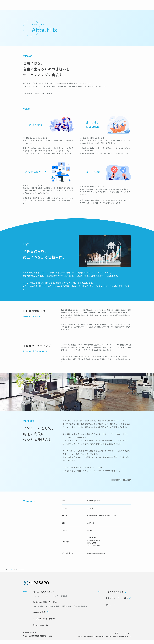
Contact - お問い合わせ (44, 623)
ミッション (37, 600)
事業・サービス (85, 7)
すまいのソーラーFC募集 (117, 602)
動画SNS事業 (66, 610)
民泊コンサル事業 (81, 610)
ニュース (113, 7)
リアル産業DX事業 (52, 610)
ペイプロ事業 (38, 610)
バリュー (47, 600)
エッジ (56, 600)
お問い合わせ (140, 7)
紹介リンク (110, 609)
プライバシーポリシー (123, 637)
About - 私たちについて (44, 596)
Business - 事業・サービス (45, 606)
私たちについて (101, 7)
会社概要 (64, 600)
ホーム (6, 573)
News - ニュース (41, 629)
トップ (73, 7)
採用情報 (124, 7)
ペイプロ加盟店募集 (115, 596)
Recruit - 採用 (39, 616)
